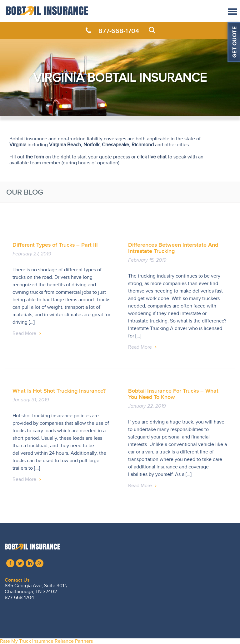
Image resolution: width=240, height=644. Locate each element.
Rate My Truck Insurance (27, 641)
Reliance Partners (74, 641)
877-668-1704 (119, 31)
